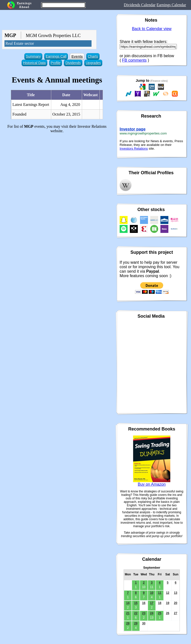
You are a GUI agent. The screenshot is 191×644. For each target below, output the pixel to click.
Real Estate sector (20, 43)
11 (160, 593)
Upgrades (93, 63)
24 (152, 613)
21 (128, 613)
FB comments (134, 60)
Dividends (73, 63)
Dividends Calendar (140, 5)
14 (128, 603)
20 (175, 603)
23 (144, 613)
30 (144, 623)
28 (128, 623)
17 (152, 603)
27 (175, 613)
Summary (33, 56)
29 (136, 623)
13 (175, 593)
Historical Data (34, 63)
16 (144, 603)
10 (152, 593)
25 (160, 613)
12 (167, 593)
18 (160, 603)
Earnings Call (56, 56)
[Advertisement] (57, 172)
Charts (93, 56)
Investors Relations (134, 149)
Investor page (133, 129)
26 (167, 613)
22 (136, 613)
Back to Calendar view (152, 29)
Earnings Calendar (171, 5)
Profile (56, 63)
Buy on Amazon (152, 484)
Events (77, 56)
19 (167, 603)
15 (136, 603)
